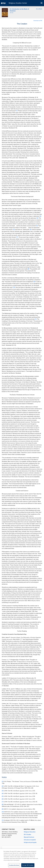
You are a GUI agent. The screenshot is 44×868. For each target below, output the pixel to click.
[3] (37, 218)
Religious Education (30, 832)
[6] (31, 230)
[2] (41, 216)
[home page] (3, 3)
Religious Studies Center (18, 3)
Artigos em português (30, 842)
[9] (34, 282)
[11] (36, 319)
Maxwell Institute (29, 837)
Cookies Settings (14, 866)
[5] (14, 230)
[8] (29, 269)
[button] (42, 848)
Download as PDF (38, 21)
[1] (17, 111)
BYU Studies (27, 834)
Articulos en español (30, 840)
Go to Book (39, 9)
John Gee (11, 13)
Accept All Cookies (28, 866)
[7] (17, 237)
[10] (14, 287)
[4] (37, 226)
